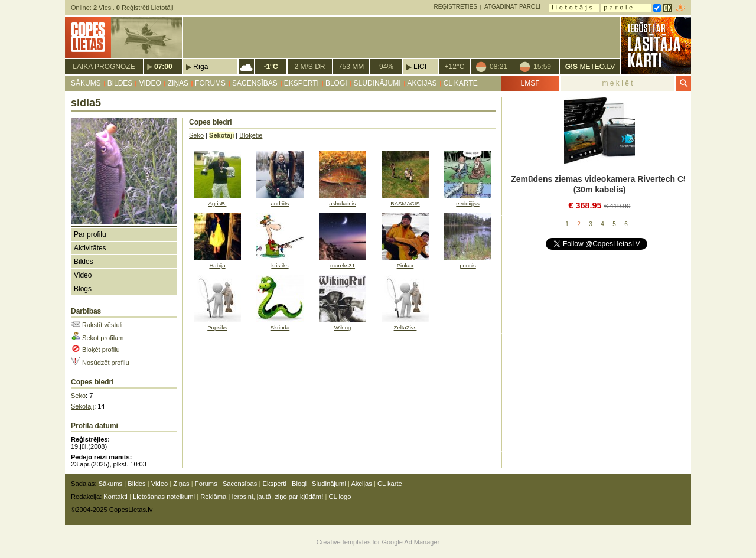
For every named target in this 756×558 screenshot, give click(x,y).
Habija (217, 265)
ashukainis (342, 203)
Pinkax (405, 265)
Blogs (83, 289)
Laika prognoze (104, 67)
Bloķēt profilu (101, 350)
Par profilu (90, 234)
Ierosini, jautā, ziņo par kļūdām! (277, 497)
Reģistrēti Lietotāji (145, 8)
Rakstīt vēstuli (102, 325)
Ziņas (178, 83)
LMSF (530, 83)
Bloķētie (251, 135)
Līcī (420, 67)
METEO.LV (590, 67)
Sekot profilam (103, 338)
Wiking (343, 327)
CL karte (461, 83)
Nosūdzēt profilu (106, 363)
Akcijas (422, 83)
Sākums (86, 83)
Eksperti (302, 83)
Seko (78, 396)
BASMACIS (405, 203)
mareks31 (343, 265)
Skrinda (280, 327)
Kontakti (115, 497)
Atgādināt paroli (512, 7)
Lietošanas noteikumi (164, 497)
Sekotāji (82, 406)
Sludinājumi (377, 83)
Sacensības (255, 83)
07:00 (163, 67)
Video (150, 83)
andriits (280, 203)
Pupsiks (217, 327)
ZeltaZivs (405, 327)
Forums (210, 83)
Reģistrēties (456, 7)
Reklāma (213, 497)
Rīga (201, 67)
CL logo (340, 497)
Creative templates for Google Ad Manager (378, 542)
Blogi (336, 83)
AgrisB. (218, 203)
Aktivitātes (90, 248)
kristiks (280, 265)
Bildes (120, 83)
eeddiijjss (467, 203)
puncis (468, 265)
